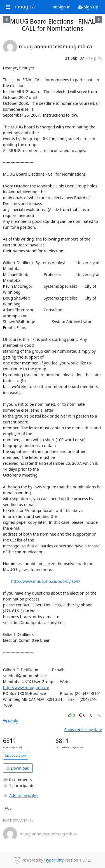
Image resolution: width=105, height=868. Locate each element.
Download (18, 768)
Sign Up (88, 7)
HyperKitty (54, 860)
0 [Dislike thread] (82, 715)
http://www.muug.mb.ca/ (26, 687)
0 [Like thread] (72, 715)
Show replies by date (83, 730)
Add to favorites (21, 795)
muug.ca (25, 7)
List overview (16, 755)
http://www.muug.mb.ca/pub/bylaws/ (46, 581)
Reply (11, 721)
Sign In (62, 7)
